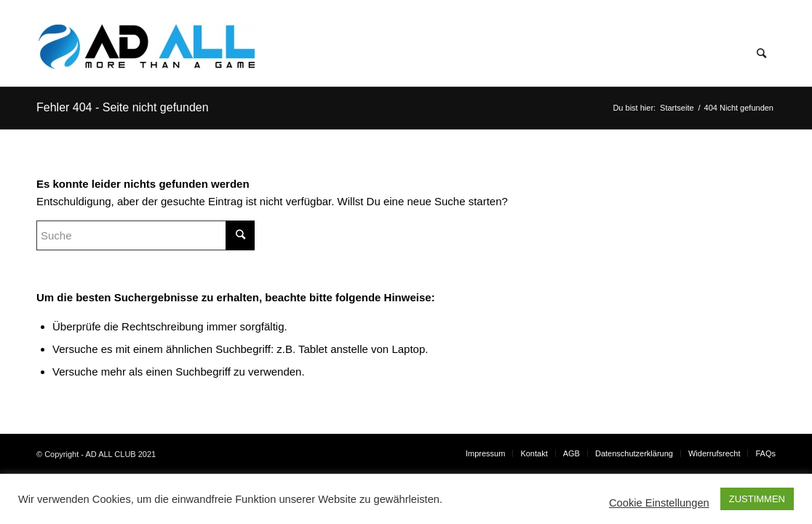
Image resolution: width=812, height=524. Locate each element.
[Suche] (761, 54)
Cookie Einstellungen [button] (659, 503)
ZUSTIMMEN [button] (757, 499)
